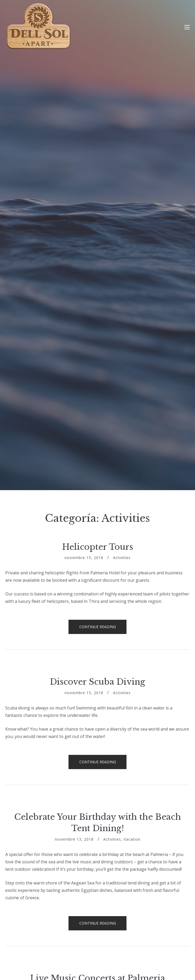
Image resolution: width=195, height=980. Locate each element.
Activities (122, 558)
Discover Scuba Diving (97, 682)
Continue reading (103, 628)
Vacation (132, 839)
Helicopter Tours (98, 547)
